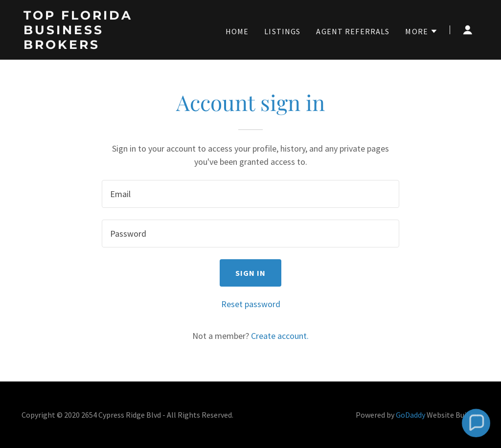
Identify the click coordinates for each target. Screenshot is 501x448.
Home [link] (237, 31)
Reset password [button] (251, 304)
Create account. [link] (280, 336)
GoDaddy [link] (410, 415)
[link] (103, 46)
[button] (421, 31)
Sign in (251, 273)
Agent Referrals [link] (353, 31)
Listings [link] (282, 31)
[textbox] (250, 194)
